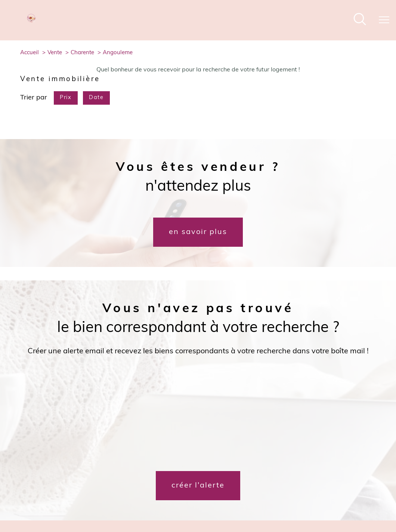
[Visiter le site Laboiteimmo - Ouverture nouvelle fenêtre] (198, 516)
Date (96, 98)
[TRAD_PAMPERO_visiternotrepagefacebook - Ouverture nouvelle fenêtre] (185, 475)
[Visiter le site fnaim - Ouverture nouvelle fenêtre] (301, 471)
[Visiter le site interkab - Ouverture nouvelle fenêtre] (345, 471)
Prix (66, 98)
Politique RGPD (326, 500)
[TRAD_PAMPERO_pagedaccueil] (32, 21)
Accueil (30, 53)
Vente (55, 53)
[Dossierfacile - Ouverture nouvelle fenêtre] (62, 471)
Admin (274, 500)
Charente (82, 53)
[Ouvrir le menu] (384, 20)
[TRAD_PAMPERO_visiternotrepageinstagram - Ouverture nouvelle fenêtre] (211, 475)
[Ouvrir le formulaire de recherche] (360, 20)
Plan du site (209, 500)
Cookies (355, 500)
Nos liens (295, 500)
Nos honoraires (177, 500)
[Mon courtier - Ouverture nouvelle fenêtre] (98, 471)
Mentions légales (244, 500)
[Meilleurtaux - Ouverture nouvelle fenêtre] (80, 471)
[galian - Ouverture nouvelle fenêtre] (273, 471)
